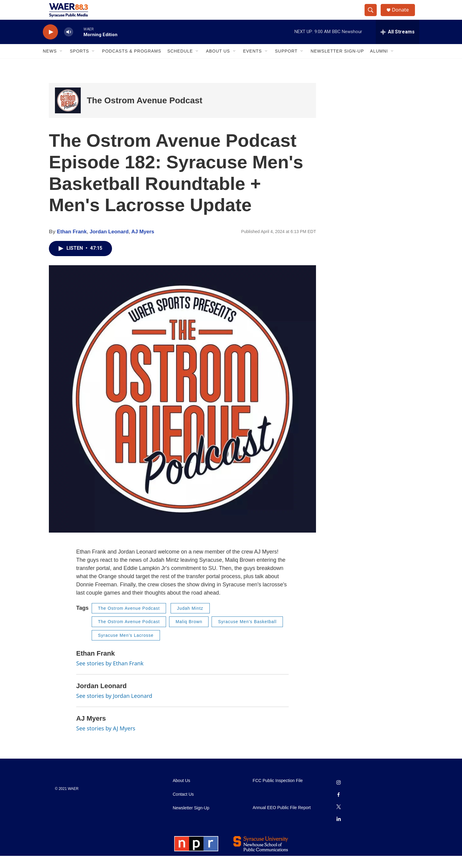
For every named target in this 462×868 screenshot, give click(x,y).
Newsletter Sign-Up (337, 63)
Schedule (180, 63)
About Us (218, 63)
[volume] (69, 44)
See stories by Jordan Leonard (114, 708)
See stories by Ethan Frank (110, 675)
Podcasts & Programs (132, 63)
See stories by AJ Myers (106, 740)
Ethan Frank (72, 244)
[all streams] (397, 44)
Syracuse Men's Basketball (247, 634)
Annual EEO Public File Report (282, 820)
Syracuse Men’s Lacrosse (126, 647)
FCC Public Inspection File (278, 793)
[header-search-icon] (373, 16)
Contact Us (183, 806)
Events (253, 63)
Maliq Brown (189, 634)
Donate (404, 16)
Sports (79, 63)
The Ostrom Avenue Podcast (145, 113)
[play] (50, 44)
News (50, 63)
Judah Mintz (190, 620)
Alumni (379, 63)
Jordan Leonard (109, 244)
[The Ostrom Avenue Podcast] (68, 113)
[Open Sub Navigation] (61, 63)
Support (286, 63)
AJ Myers (143, 244)
